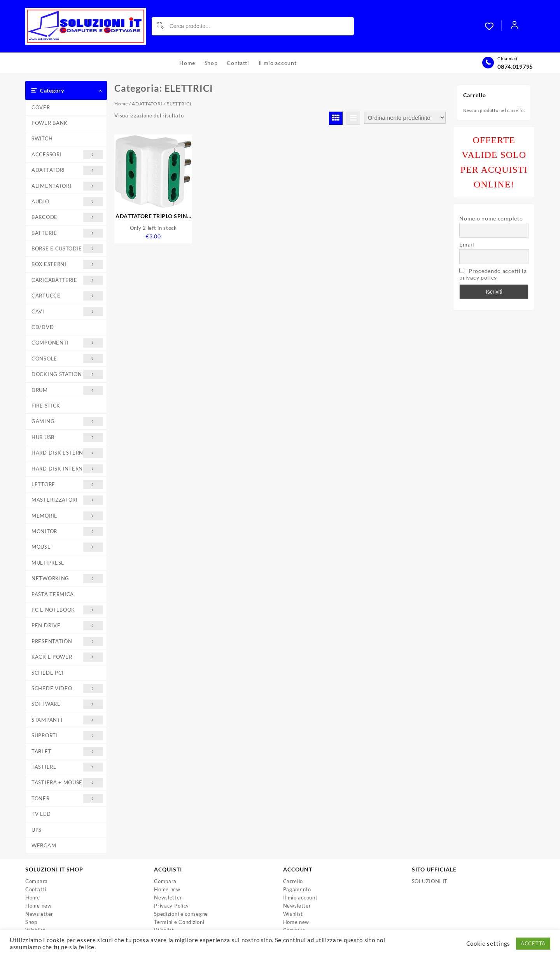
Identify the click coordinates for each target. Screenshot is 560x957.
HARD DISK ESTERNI (67, 453)
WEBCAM (44, 845)
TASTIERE (67, 767)
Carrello (293, 881)
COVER (41, 107)
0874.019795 (515, 67)
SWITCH (42, 138)
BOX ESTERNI (67, 264)
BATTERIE (67, 233)
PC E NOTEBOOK (67, 610)
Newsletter (39, 914)
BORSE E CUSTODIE (67, 249)
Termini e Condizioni (179, 922)
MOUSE (67, 547)
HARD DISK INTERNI (67, 469)
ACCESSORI (67, 155)
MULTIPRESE (48, 563)
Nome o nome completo (491, 218)
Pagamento (297, 889)
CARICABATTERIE (67, 280)
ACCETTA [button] (533, 943)
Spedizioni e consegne (181, 914)
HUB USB (67, 437)
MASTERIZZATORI (67, 500)
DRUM (67, 390)
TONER (67, 799)
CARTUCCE (67, 296)
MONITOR (67, 531)
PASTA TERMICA (53, 594)
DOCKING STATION (67, 374)
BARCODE (67, 217)
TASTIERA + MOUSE (67, 783)
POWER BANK (50, 123)
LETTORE (67, 484)
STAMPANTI (67, 720)
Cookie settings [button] (488, 944)
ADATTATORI (67, 170)
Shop (31, 922)
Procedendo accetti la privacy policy (493, 274)
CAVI (67, 312)
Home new (38, 906)
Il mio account (300, 898)
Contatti (36, 889)
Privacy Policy (171, 906)
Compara (37, 881)
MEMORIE (67, 516)
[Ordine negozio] (405, 118)
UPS (37, 830)
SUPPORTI (67, 736)
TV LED (41, 814)
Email (467, 244)
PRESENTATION (67, 641)
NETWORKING (67, 578)
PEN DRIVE (67, 625)
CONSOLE (67, 359)
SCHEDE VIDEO (67, 688)
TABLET (67, 751)
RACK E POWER (67, 657)
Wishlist (293, 914)
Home (121, 104)
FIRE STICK (46, 406)
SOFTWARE (67, 704)
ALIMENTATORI (67, 186)
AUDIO (67, 202)
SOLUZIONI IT (430, 881)
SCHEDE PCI (48, 673)
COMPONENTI (67, 343)
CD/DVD (43, 327)
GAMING (67, 421)
